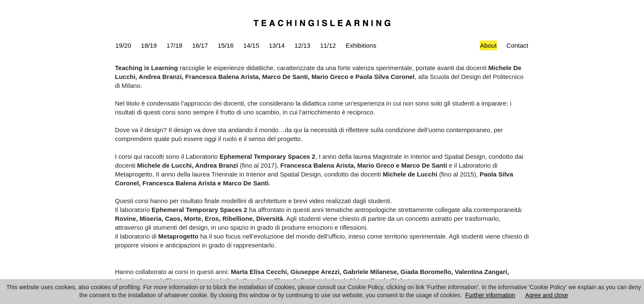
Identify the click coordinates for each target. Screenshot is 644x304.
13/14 (277, 45)
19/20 (123, 45)
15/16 (226, 45)
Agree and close (547, 295)
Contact (517, 45)
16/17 (200, 45)
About (488, 45)
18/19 (149, 45)
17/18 (175, 45)
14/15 (251, 45)
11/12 (328, 45)
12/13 (303, 45)
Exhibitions (361, 45)
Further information (490, 295)
